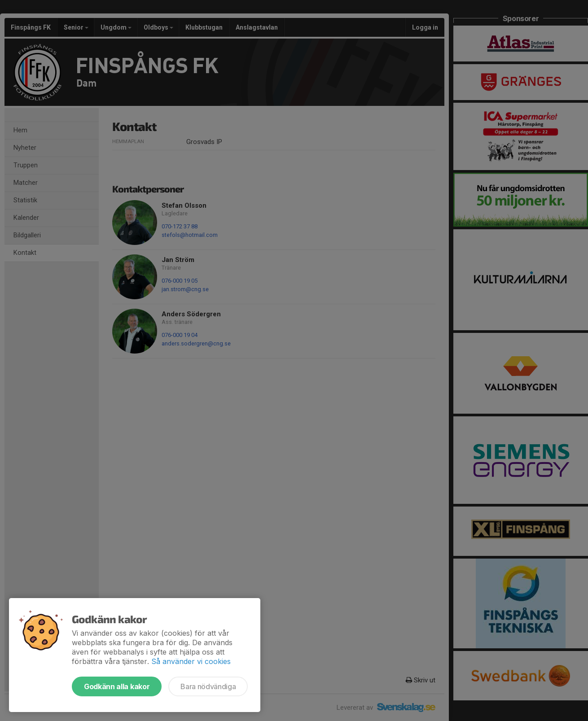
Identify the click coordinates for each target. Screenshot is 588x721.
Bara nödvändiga (208, 686)
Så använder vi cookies (191, 661)
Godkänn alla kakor (117, 686)
